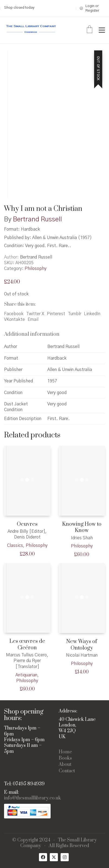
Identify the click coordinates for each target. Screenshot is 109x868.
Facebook (14, 314)
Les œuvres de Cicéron (27, 645)
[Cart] (90, 30)
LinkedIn (92, 314)
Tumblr (75, 314)
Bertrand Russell (37, 220)
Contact (67, 771)
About (65, 765)
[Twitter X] (54, 857)
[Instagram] (65, 857)
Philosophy (36, 269)
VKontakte (14, 320)
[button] (102, 30)
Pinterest (56, 314)
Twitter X (35, 314)
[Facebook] (43, 857)
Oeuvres (27, 524)
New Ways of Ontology (82, 645)
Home (65, 752)
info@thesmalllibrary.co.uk (32, 798)
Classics (15, 546)
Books (65, 758)
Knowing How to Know (82, 527)
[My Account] (92, 9)
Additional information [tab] (32, 334)
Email (33, 320)
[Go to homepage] (31, 30)
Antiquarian (26, 675)
